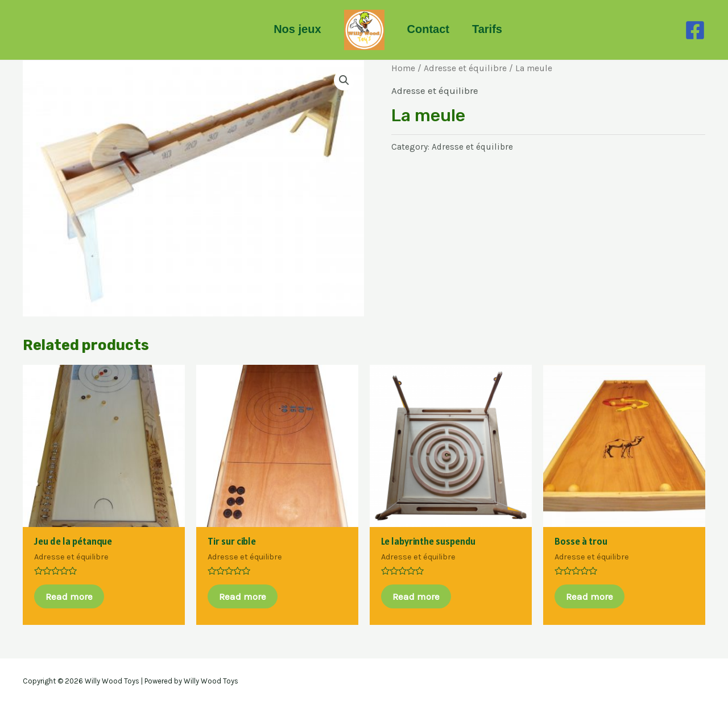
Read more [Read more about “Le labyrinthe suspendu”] (416, 596)
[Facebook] (695, 30)
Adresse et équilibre (465, 68)
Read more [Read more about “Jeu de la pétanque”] (69, 596)
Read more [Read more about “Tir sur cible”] (243, 596)
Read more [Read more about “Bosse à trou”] (590, 596)
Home (403, 68)
